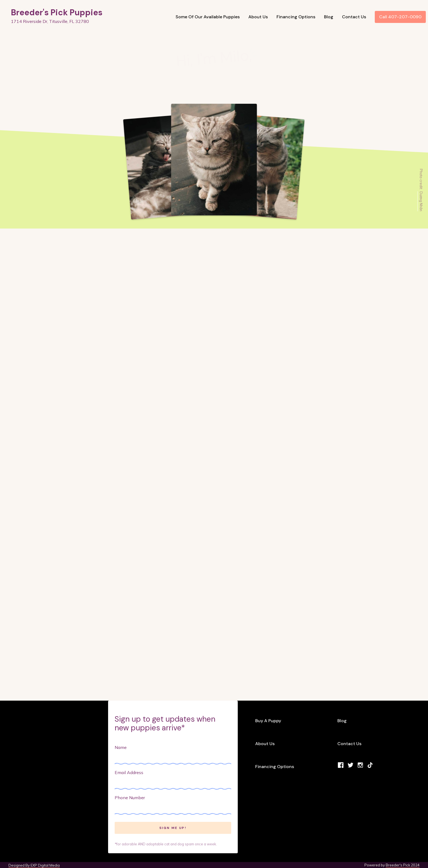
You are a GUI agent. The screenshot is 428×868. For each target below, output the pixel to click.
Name (121, 747)
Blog (329, 17)
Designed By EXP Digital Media (34, 865)
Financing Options (296, 17)
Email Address (129, 772)
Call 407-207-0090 (400, 17)
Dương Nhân (421, 201)
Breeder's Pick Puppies (57, 13)
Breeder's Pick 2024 (403, 865)
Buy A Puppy (268, 721)
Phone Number (130, 798)
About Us (258, 17)
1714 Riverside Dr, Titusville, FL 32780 (50, 21)
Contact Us (354, 17)
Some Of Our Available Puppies (208, 17)
